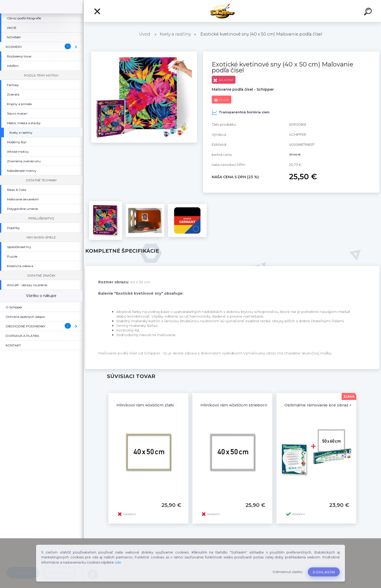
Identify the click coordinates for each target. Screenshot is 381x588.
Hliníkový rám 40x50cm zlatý (145, 405)
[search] (369, 12)
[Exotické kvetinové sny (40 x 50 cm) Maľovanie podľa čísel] (144, 53)
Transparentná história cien (241, 112)
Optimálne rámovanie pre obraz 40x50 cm (327, 405)
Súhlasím (324, 572)
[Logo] (232, 11)
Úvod (145, 34)
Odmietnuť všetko (288, 572)
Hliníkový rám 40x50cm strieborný (235, 405)
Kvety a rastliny (175, 34)
